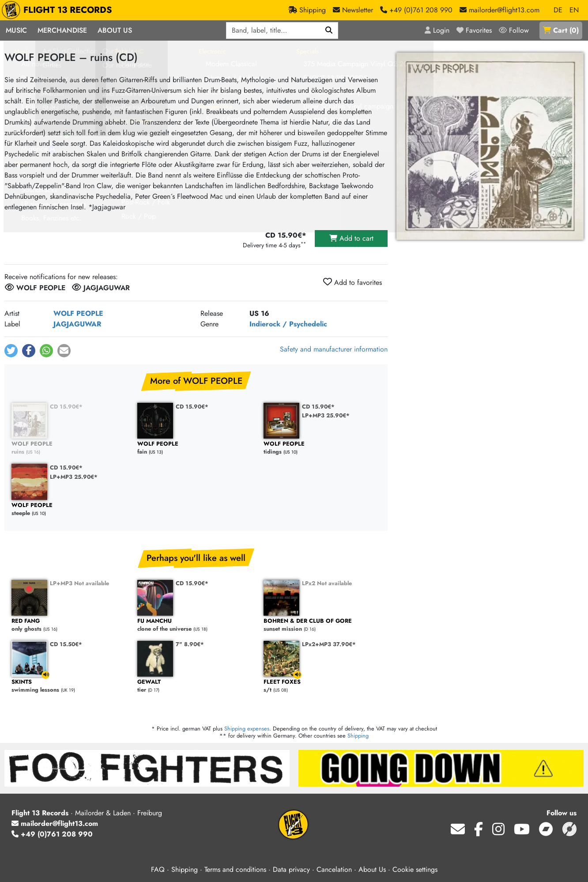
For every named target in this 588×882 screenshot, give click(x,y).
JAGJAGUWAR (77, 324)
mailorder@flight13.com (55, 823)
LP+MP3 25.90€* (326, 415)
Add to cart (351, 238)
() (561, 30)
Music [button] (16, 30)
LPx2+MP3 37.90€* (329, 644)
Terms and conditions (235, 869)
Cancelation (334, 869)
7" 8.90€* (190, 644)
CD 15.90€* (66, 407)
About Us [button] (115, 30)
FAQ (158, 869)
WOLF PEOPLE (78, 313)
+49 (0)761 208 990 (52, 834)
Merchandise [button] (62, 30)
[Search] (329, 30)
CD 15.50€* (66, 644)
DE (558, 10)
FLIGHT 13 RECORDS (59, 10)
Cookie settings (415, 869)
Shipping (358, 736)
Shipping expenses (247, 729)
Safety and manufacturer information (334, 349)
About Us (372, 869)
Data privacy (291, 869)
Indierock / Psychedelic (288, 324)
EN (574, 10)
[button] (11, 351)
